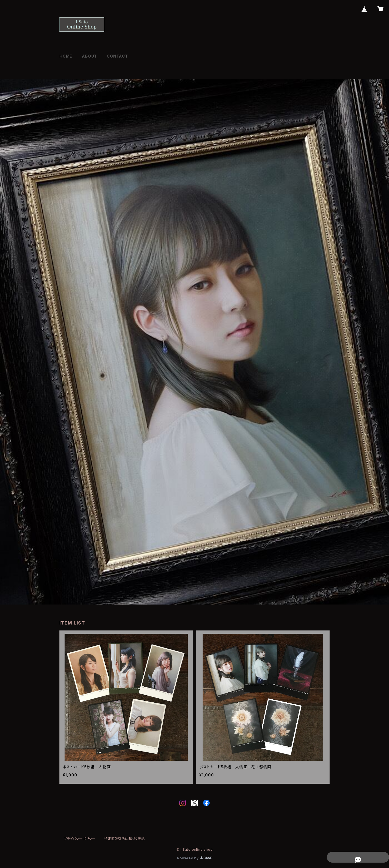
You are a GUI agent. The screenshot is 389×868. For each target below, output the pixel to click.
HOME (66, 56)
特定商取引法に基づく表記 (125, 839)
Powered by (194, 858)
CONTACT (117, 56)
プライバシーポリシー (80, 839)
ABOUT (89, 56)
